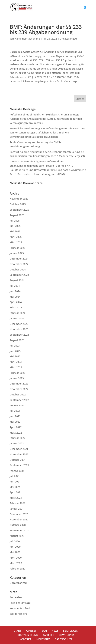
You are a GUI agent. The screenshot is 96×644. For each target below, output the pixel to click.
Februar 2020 (17, 569)
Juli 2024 (15, 286)
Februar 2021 (17, 503)
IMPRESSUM (43, 639)
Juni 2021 (15, 481)
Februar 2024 (17, 313)
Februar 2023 (17, 373)
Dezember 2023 (19, 324)
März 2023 (16, 367)
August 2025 (17, 215)
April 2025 (16, 237)
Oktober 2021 (18, 460)
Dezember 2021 (19, 449)
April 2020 (16, 558)
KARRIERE (48, 635)
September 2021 (19, 465)
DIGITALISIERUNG (28, 635)
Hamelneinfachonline (27, 39)
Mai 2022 (15, 422)
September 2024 (19, 275)
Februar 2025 (17, 248)
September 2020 (19, 530)
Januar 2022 (17, 443)
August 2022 (17, 405)
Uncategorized (68, 39)
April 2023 (16, 362)
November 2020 (19, 519)
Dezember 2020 (19, 514)
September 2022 (19, 400)
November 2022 (19, 389)
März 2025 (16, 242)
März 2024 (16, 307)
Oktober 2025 (18, 204)
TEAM (44, 631)
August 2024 (17, 280)
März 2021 (16, 498)
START (17, 631)
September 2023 (19, 335)
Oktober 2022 (18, 394)
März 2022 (16, 433)
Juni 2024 (15, 291)
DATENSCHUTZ (63, 639)
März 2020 (16, 563)
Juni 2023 (15, 351)
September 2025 (19, 210)
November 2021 (19, 454)
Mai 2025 (15, 231)
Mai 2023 (15, 356)
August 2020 (17, 536)
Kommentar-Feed (20, 608)
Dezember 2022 (19, 384)
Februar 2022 (17, 438)
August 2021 (17, 471)
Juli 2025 (15, 221)
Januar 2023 (17, 378)
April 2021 (16, 492)
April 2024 (16, 302)
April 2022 (16, 427)
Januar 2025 (17, 253)
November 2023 (19, 329)
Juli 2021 (15, 476)
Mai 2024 (15, 297)
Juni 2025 (15, 226)
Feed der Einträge (20, 603)
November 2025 (19, 199)
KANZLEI (31, 631)
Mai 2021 (15, 487)
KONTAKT (25, 639)
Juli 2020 (15, 541)
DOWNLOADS (67, 635)
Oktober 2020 (18, 525)
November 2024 (19, 264)
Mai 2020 (15, 552)
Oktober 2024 (18, 269)
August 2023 (17, 340)
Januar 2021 (17, 509)
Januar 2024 (17, 318)
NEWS (55, 631)
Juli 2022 (15, 411)
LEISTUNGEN (71, 631)
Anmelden (16, 597)
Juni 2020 (15, 547)
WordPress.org (18, 614)
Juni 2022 (15, 416)
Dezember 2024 (19, 259)
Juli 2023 (15, 346)
